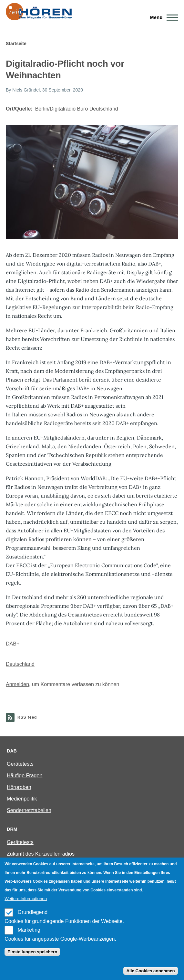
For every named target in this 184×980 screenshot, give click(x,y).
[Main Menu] (162, 17)
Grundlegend (33, 912)
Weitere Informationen (26, 899)
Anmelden (17, 684)
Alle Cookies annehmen (150, 971)
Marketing (29, 930)
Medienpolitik (22, 799)
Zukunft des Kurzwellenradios (41, 854)
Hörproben (19, 787)
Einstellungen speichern (32, 952)
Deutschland (20, 664)
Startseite (16, 44)
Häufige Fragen (25, 776)
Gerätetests (20, 764)
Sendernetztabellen (29, 810)
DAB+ (13, 644)
